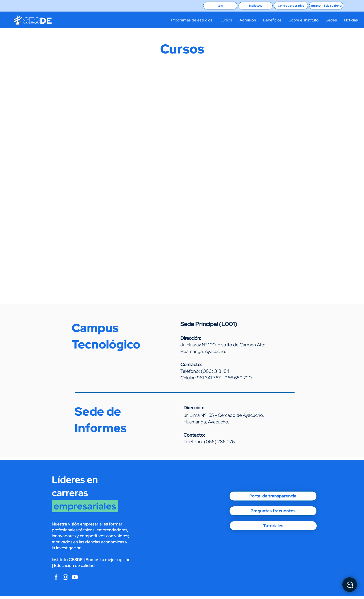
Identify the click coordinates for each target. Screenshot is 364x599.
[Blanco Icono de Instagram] (65, 577)
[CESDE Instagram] (75, 577)
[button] (192, 20)
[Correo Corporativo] (291, 6)
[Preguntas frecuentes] (273, 511)
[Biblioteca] (256, 6)
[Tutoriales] (273, 526)
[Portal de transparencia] (273, 496)
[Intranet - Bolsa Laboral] (326, 6)
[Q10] (220, 6)
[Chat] (350, 585)
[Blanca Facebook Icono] (56, 577)
